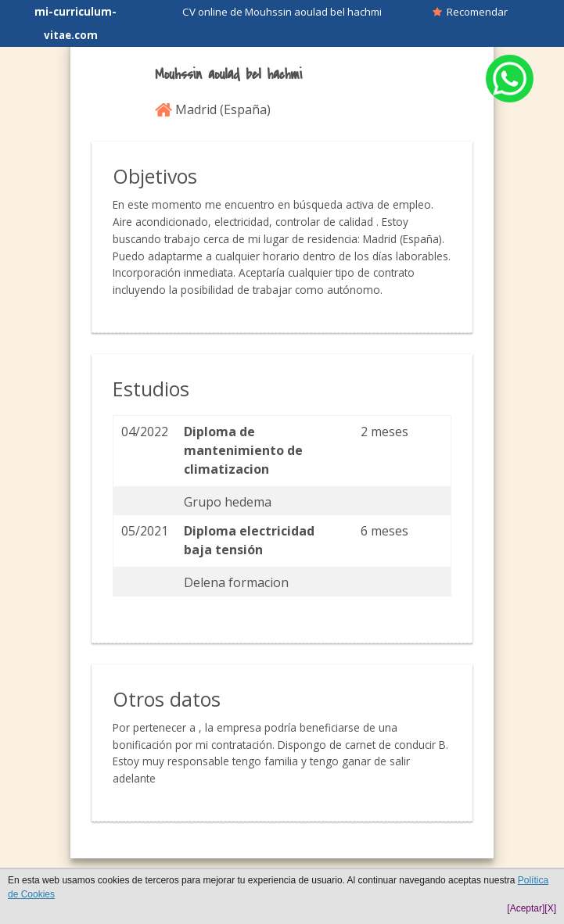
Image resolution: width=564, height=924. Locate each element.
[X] (550, 908)
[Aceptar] (526, 908)
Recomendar (470, 12)
